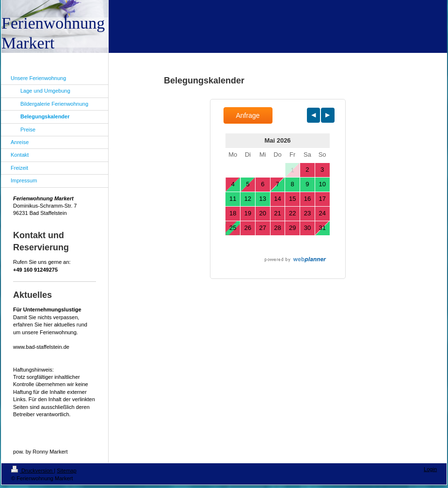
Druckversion (32, 471)
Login (430, 469)
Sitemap (66, 471)
